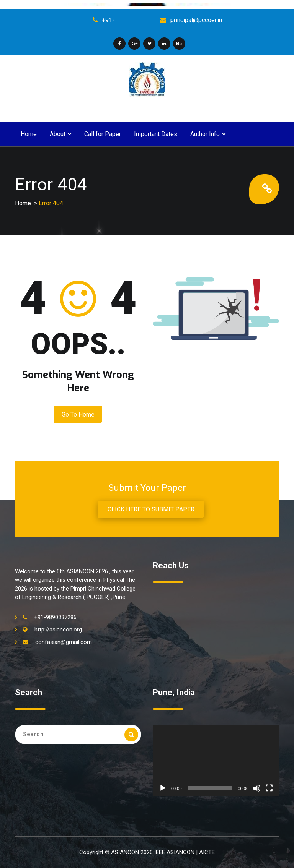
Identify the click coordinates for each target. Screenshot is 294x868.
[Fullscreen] (269, 788)
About (58, 134)
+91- (108, 20)
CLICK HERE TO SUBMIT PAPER (151, 509)
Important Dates (156, 134)
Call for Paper (103, 134)
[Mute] (257, 788)
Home (29, 134)
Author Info (205, 134)
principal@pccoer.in (196, 20)
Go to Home (78, 415)
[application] (216, 760)
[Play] (163, 788)
